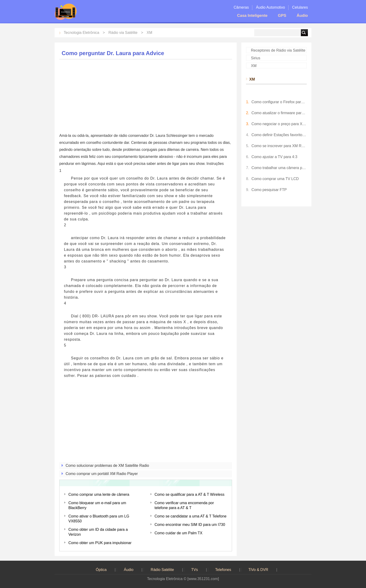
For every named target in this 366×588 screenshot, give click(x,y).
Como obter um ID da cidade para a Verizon (98, 532)
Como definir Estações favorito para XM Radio (279, 135)
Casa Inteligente (252, 16)
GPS (282, 16)
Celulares (300, 7)
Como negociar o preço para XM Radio (279, 124)
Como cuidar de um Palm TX (178, 533)
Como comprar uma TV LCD (275, 179)
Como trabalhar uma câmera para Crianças (279, 168)
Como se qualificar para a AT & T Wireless (189, 494)
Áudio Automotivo (270, 7)
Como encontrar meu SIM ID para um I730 (190, 525)
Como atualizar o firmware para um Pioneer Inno (279, 113)
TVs (194, 570)
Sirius (256, 58)
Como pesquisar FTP (269, 190)
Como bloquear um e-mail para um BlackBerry (97, 505)
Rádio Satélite (162, 570)
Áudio (302, 16)
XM (149, 33)
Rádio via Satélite (123, 33)
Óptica (101, 570)
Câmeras (241, 7)
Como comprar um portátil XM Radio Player (102, 474)
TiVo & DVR (258, 570)
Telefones (223, 570)
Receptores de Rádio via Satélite (278, 50)
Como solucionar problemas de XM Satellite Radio (107, 466)
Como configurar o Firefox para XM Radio (279, 102)
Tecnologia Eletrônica (81, 33)
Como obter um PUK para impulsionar (100, 543)
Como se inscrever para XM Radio (279, 146)
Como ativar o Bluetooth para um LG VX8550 (99, 519)
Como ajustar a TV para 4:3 (274, 157)
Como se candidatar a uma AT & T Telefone (190, 516)
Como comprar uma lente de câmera (99, 494)
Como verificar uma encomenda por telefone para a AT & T (184, 505)
